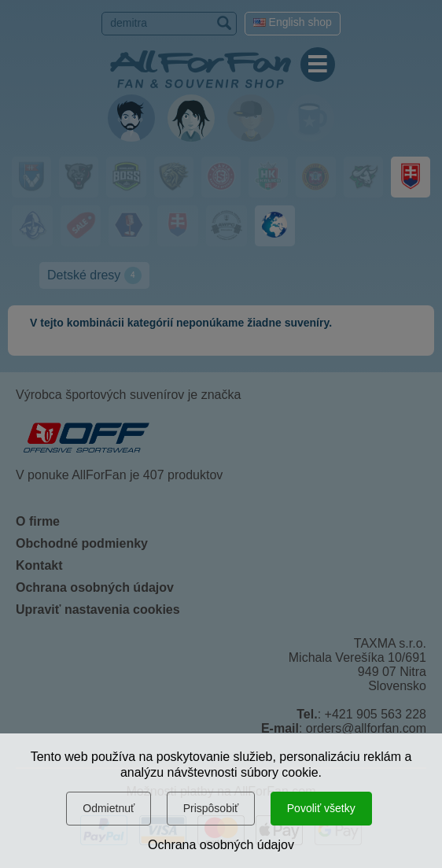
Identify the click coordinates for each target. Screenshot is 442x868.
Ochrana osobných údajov (221, 845)
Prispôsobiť (211, 808)
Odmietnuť (109, 808)
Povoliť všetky (321, 808)
